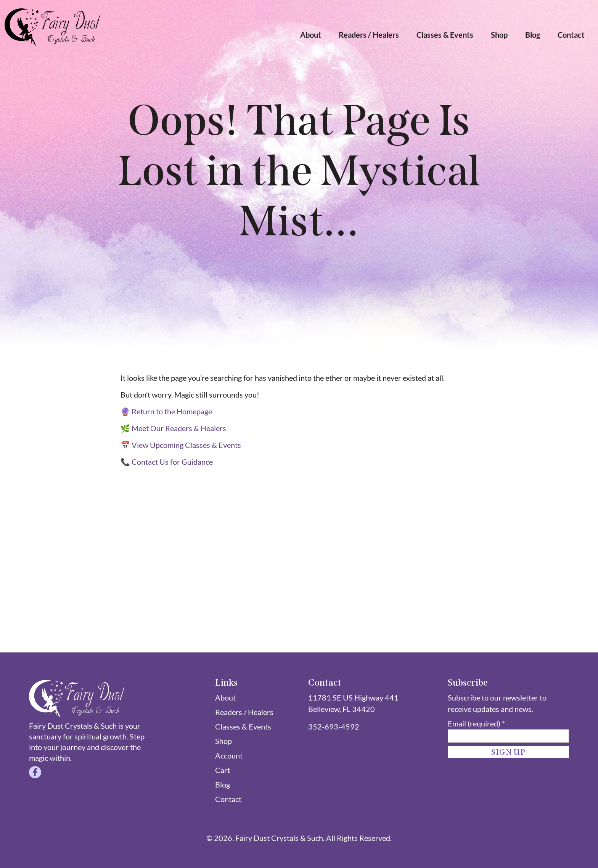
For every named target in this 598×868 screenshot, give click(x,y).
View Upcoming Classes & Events (186, 445)
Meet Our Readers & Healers (179, 428)
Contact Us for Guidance (172, 462)
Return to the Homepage (172, 411)
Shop (499, 35)
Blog (533, 35)
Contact (571, 35)
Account (229, 755)
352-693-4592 (334, 726)
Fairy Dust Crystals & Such (279, 838)
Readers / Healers (369, 35)
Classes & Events (445, 35)
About (311, 35)
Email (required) (476, 723)
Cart (223, 770)
